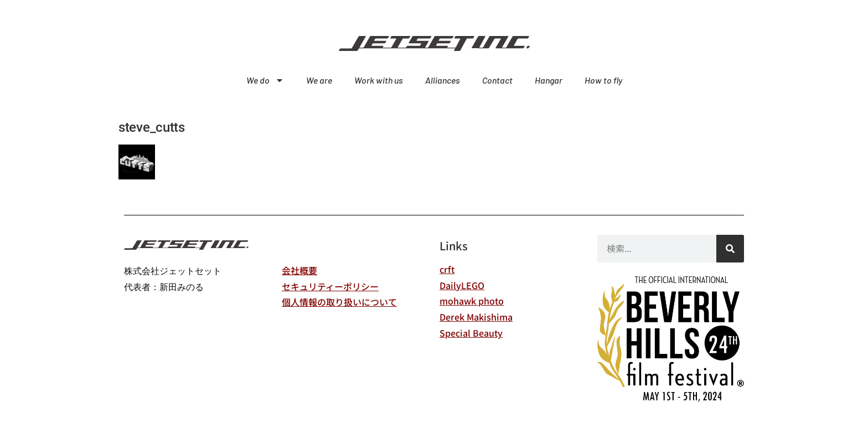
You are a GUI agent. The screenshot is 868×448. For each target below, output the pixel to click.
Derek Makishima (476, 317)
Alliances (443, 80)
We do (265, 80)
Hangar (549, 80)
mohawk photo (472, 301)
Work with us (379, 80)
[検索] (730, 249)
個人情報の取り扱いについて (339, 302)
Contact (497, 80)
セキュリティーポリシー (330, 286)
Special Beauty (471, 333)
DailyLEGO (462, 285)
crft (447, 269)
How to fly (603, 80)
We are (319, 80)
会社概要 (299, 270)
